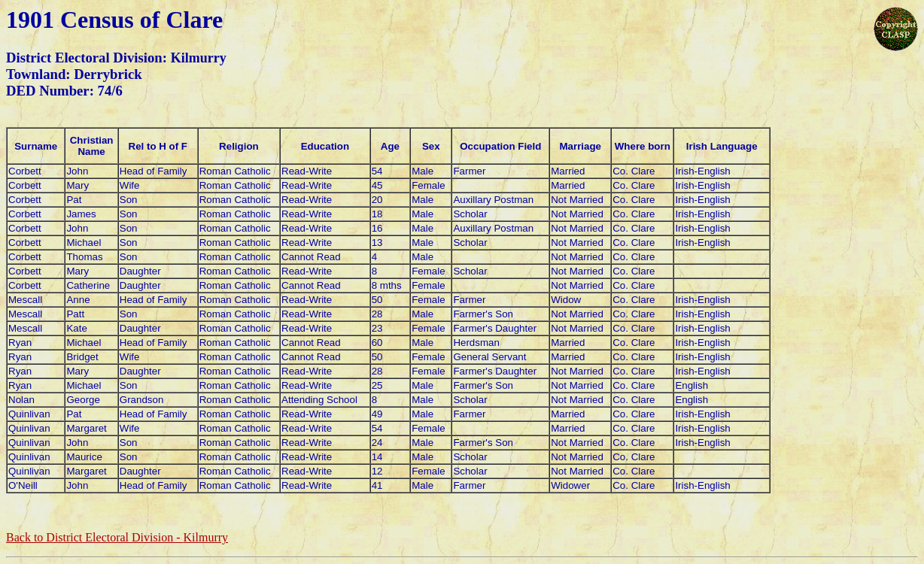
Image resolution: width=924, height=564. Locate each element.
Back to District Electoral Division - (117, 537)
